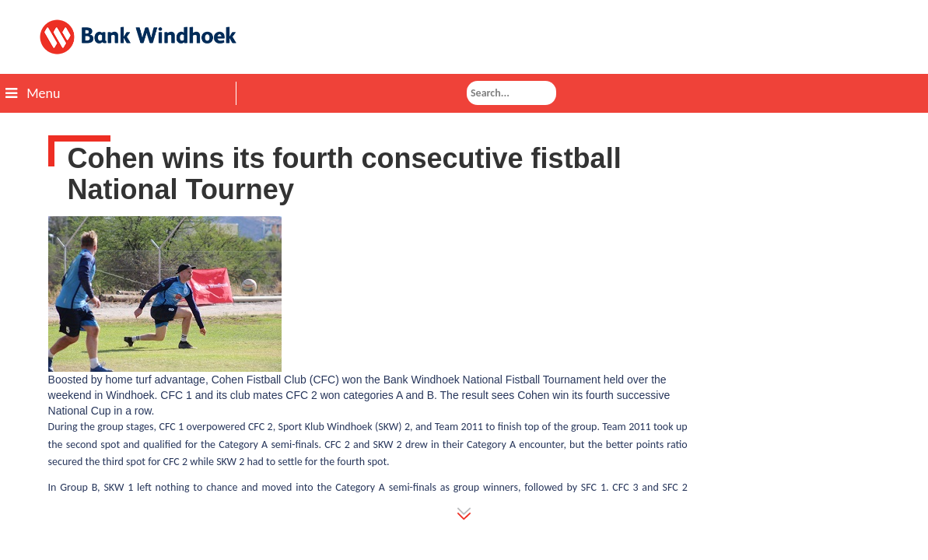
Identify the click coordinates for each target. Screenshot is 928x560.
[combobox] (511, 93)
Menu (33, 93)
